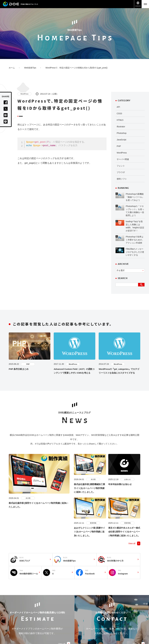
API (118, 107)
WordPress (24, 94)
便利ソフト (122, 179)
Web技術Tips (30, 68)
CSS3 (119, 113)
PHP (119, 146)
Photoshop (122, 133)
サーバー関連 (123, 159)
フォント (121, 166)
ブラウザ (121, 172)
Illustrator (121, 127)
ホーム (12, 68)
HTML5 (120, 120)
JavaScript (121, 140)
